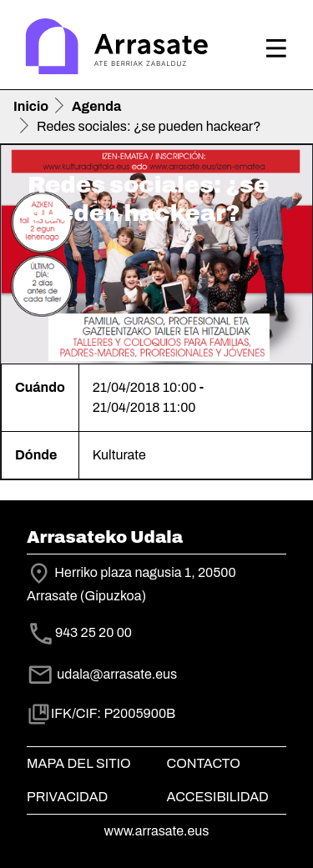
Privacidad (67, 797)
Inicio (31, 106)
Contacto (204, 763)
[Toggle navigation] (276, 48)
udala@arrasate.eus (102, 674)
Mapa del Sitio (79, 763)
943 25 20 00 (93, 632)
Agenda (96, 106)
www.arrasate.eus (157, 831)
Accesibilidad (218, 797)
